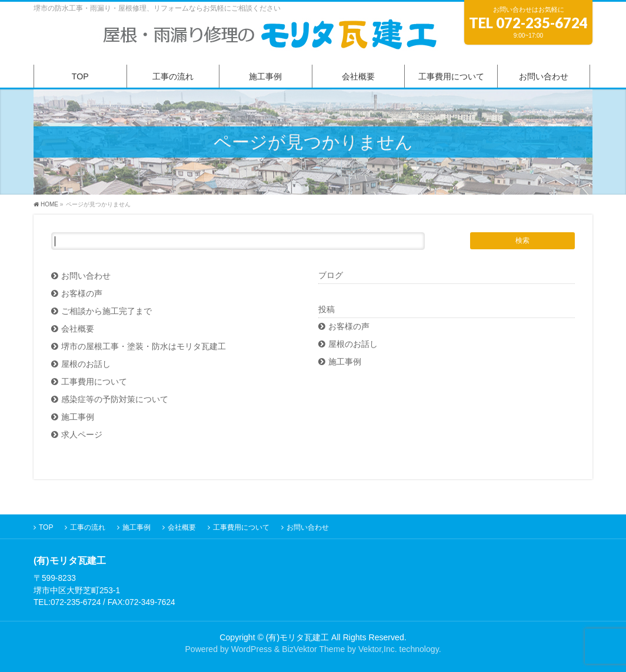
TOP (46, 527)
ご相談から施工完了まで (106, 311)
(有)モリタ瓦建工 (297, 637)
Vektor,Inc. (378, 649)
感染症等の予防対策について (115, 399)
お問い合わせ (86, 276)
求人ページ (82, 435)
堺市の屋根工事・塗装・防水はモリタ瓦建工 (144, 347)
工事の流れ (88, 527)
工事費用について (94, 382)
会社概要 (78, 329)
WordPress (252, 649)
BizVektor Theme (313, 649)
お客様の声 (82, 294)
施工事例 (78, 417)
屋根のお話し (86, 364)
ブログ (331, 275)
